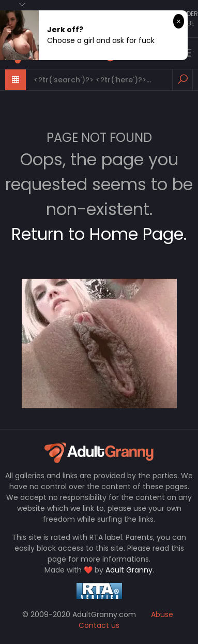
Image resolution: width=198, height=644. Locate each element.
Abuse (162, 614)
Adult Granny (129, 570)
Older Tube (189, 18)
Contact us (99, 625)
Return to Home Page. (99, 234)
